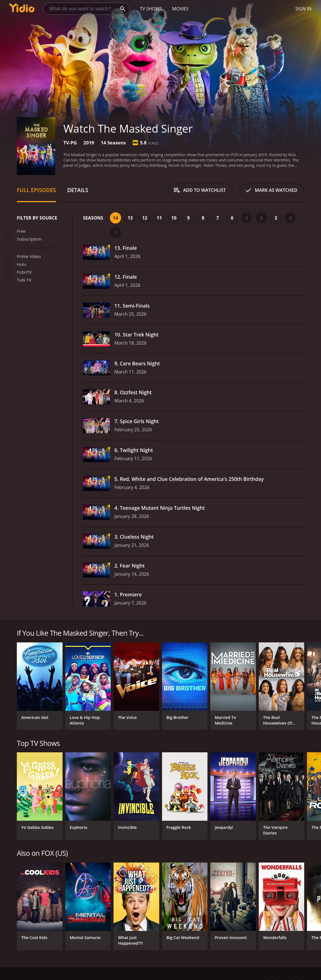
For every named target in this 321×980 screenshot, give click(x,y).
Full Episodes (36, 190)
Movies (180, 9)
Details (78, 190)
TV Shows (151, 9)
